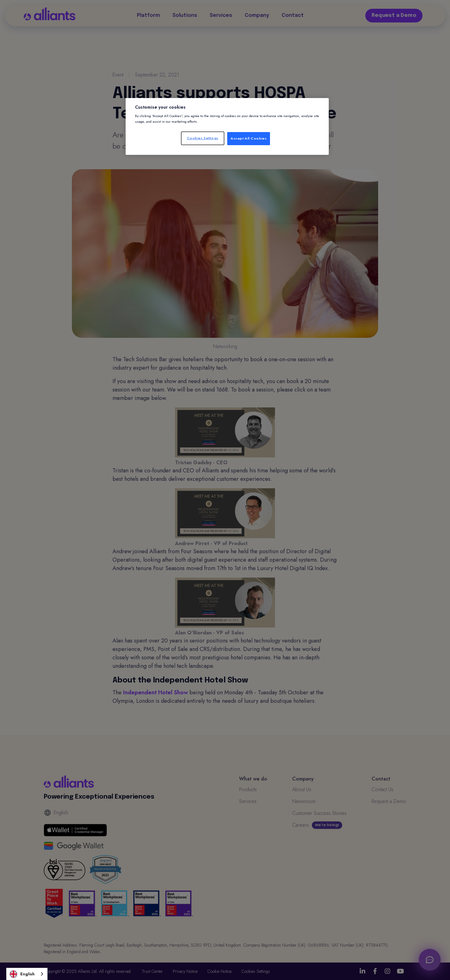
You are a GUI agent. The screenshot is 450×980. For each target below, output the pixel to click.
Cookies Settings (203, 138)
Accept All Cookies (249, 138)
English (22, 974)
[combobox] (27, 974)
